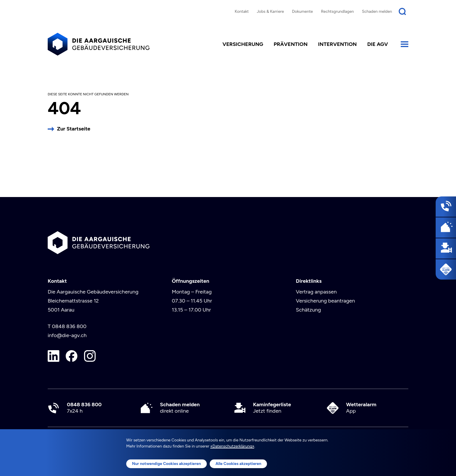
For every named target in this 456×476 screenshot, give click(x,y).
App (361, 408)
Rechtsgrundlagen (337, 11)
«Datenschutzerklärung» (232, 446)
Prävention (291, 44)
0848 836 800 (69, 326)
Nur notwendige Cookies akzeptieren (166, 464)
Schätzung (308, 310)
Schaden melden (377, 11)
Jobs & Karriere (270, 11)
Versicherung (243, 44)
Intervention (337, 44)
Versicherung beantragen (325, 301)
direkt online (180, 408)
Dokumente (302, 11)
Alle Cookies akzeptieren (238, 464)
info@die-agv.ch (67, 335)
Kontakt (242, 11)
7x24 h (84, 408)
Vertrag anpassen (316, 292)
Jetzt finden (272, 408)
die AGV (378, 44)
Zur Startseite (74, 129)
